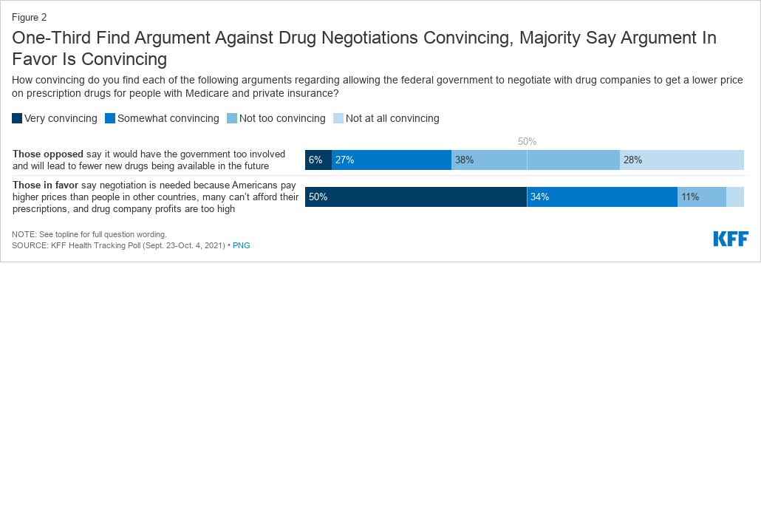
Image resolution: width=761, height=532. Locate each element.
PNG (242, 245)
